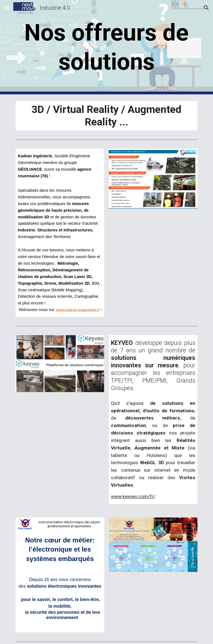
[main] (106, 47)
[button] (7, 8)
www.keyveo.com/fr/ (133, 496)
